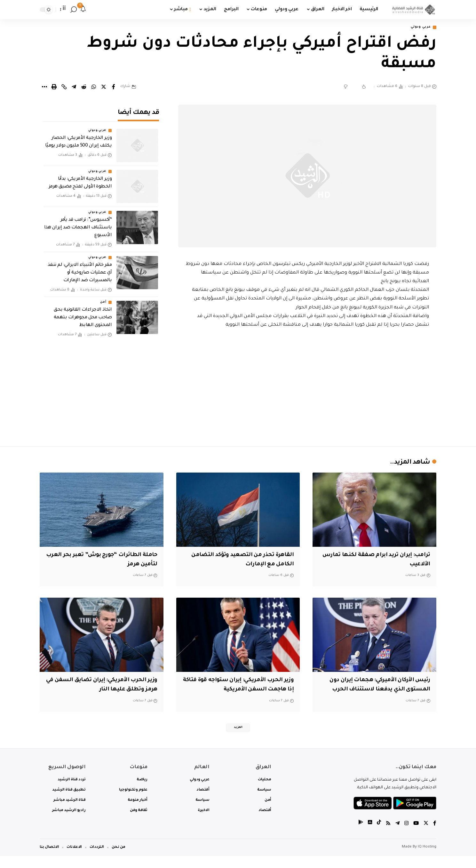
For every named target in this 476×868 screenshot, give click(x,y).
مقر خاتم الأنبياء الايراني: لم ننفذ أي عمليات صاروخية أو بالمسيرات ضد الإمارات (80, 269)
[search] (74, 10)
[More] (44, 88)
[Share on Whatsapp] (94, 88)
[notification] (83, 10)
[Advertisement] (307, 386)
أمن (103, 298)
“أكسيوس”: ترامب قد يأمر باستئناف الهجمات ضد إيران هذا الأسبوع (78, 224)
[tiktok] (377, 836)
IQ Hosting (427, 859)
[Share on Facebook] (114, 88)
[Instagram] (406, 836)
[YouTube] (416, 836)
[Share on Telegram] (74, 88)
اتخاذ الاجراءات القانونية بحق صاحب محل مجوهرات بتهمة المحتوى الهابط (83, 314)
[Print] (54, 88)
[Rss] (387, 836)
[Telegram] (396, 836)
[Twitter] (426, 836)
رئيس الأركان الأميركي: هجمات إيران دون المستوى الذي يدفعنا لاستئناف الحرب (379, 690)
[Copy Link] (64, 88)
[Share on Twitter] (104, 88)
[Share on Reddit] (84, 88)
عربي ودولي (418, 28)
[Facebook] (435, 836)
